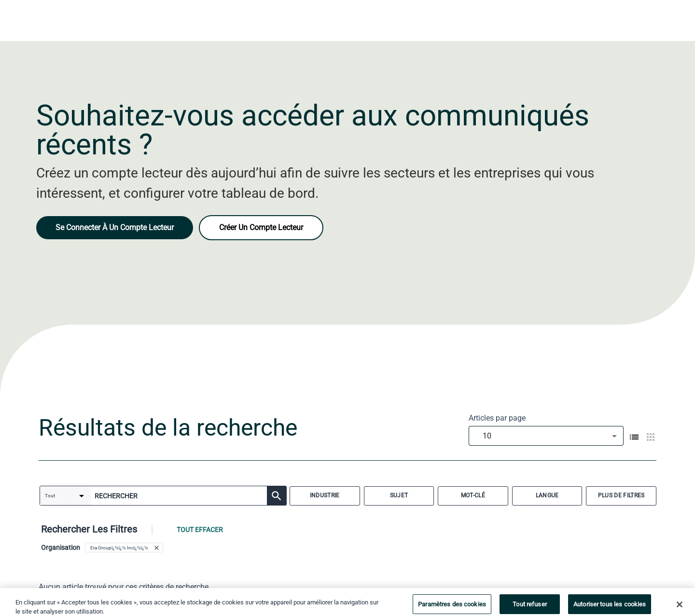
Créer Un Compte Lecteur (261, 227)
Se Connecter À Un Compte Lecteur (115, 227)
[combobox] (546, 436)
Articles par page (497, 418)
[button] (124, 548)
